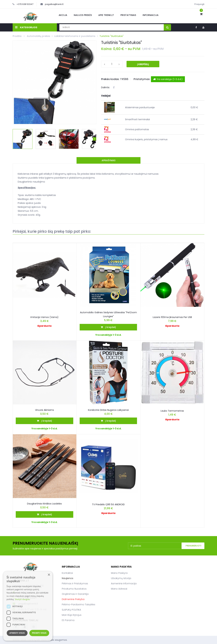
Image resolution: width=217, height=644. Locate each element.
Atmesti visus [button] (17, 633)
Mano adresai (119, 589)
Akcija (63, 15)
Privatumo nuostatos (74, 589)
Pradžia (17, 36)
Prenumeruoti (193, 546)
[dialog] (28, 606)
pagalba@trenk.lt (54, 4)
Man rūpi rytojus (72, 615)
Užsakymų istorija (121, 578)
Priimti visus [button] (39, 633)
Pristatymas (128, 15)
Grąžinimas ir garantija (75, 594)
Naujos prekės (83, 15)
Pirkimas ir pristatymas (75, 583)
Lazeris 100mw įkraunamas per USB (172, 317)
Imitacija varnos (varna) (44, 317)
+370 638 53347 (25, 4)
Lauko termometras (172, 411)
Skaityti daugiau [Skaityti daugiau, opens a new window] (22, 599)
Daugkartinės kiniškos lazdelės (44, 504)
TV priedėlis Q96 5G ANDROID (108, 504)
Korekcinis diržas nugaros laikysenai (108, 410)
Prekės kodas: (110, 79)
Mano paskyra (119, 573)
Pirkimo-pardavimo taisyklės (79, 604)
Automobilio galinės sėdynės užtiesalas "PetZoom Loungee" (108, 314)
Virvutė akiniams (44, 410)
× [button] (49, 575)
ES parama (68, 620)
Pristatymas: (142, 79)
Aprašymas (108, 160)
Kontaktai (67, 573)
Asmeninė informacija (124, 583)
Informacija (151, 15)
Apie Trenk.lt (106, 15)
